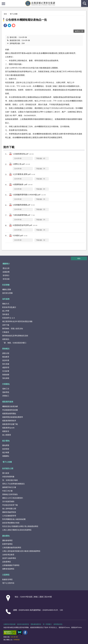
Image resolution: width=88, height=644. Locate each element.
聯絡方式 (6, 304)
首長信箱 (6, 279)
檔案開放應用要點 (9, 413)
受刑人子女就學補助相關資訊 (13, 484)
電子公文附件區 (8, 583)
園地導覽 (6, 445)
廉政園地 (6, 536)
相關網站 (6, 456)
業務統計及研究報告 (10, 494)
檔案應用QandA (8, 428)
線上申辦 (6, 311)
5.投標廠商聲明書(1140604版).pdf (29, 195)
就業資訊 (6, 339)
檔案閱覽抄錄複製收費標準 (13, 417)
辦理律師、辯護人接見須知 (13, 328)
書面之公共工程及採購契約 (13, 498)
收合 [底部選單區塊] (79, 258)
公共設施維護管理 (9, 516)
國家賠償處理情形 (9, 512)
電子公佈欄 (14, 14)
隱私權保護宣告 (36, 624)
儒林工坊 (6, 389)
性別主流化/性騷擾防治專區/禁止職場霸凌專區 (20, 526)
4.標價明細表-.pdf (23, 185)
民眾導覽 (6, 285)
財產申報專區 (7, 544)
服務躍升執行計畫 (9, 487)
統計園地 (6, 441)
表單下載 (6, 325)
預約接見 (6, 314)
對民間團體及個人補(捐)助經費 (14, 519)
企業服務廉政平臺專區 (11, 565)
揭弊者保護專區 (8, 569)
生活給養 (6, 371)
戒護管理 (6, 367)
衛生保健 (6, 364)
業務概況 (6, 349)
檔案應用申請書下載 (10, 424)
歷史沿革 (6, 268)
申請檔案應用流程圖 (10, 410)
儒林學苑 (6, 392)
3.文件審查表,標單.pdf (24, 174)
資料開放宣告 (58, 624)
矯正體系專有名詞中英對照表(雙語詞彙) (17, 321)
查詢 (85, 3)
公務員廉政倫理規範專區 (12, 547)
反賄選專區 (7, 562)
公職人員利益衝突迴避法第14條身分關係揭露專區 (21, 551)
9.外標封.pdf (20, 236)
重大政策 (6, 473)
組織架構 (6, 272)
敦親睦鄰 (6, 375)
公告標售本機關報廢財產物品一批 (26, 20)
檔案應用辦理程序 (9, 421)
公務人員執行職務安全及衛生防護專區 (17, 530)
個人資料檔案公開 (9, 509)
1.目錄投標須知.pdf (23, 154)
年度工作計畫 (7, 491)
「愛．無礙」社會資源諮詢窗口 (14, 343)
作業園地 (6, 384)
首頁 (5, 14)
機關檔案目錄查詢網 (10, 406)
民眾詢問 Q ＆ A (8, 318)
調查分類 (6, 353)
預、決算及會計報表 (10, 480)
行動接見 (6, 332)
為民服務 (6, 299)
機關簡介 (6, 264)
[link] (5, 26)
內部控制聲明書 (8, 477)
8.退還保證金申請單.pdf (25, 225)
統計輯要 (6, 452)
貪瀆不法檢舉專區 (9, 558)
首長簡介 (6, 275)
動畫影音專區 (7, 579)
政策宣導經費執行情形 (11, 523)
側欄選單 (3, 4)
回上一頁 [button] (80, 31)
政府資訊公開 (8, 468)
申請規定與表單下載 (10, 505)
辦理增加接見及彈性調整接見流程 (15, 336)
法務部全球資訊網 (9, 624)
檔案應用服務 (8, 402)
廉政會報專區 (7, 540)
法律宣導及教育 (8, 555)
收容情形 (6, 449)
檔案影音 (6, 431)
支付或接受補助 (8, 501)
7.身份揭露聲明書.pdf (24, 215)
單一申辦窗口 (47, 624)
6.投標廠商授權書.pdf (24, 205)
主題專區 (6, 575)
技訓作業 (6, 360)
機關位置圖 (7, 289)
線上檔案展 (7, 435)
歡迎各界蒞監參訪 (9, 307)
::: (2, 2)
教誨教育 (6, 357)
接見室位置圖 (7, 293)
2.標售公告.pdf (21, 164)
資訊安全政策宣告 (23, 624)
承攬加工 (6, 396)
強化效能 (6, 378)
